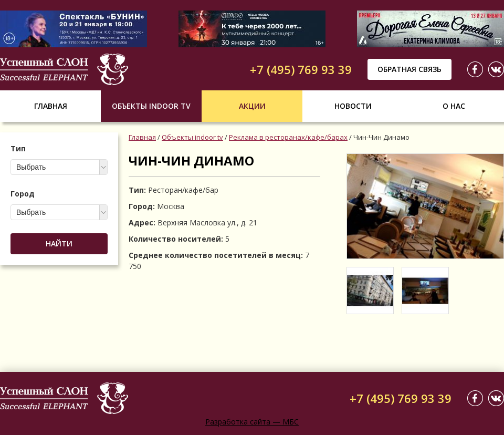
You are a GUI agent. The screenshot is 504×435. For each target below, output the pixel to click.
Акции (252, 106)
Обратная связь (409, 69)
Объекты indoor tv (151, 106)
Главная (51, 106)
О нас (454, 106)
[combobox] (59, 167)
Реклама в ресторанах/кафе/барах (288, 137)
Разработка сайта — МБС (252, 422)
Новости (353, 106)
